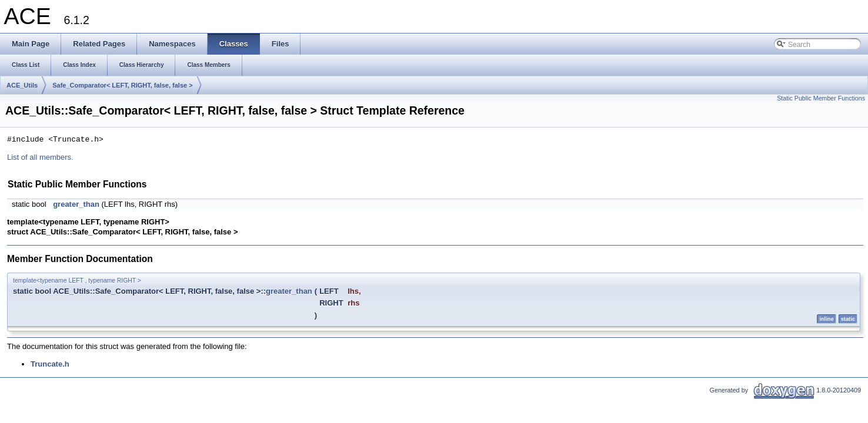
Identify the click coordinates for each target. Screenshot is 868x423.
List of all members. (40, 157)
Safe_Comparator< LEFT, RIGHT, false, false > (122, 85)
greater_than (76, 204)
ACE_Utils (22, 85)
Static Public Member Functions (821, 98)
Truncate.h (50, 364)
